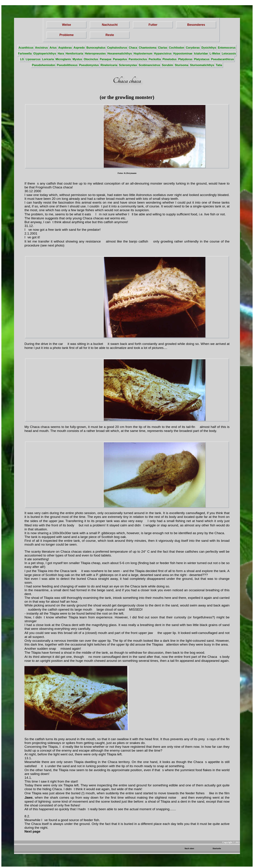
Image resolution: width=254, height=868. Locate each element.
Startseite (217, 848)
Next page (32, 831)
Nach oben (189, 848)
